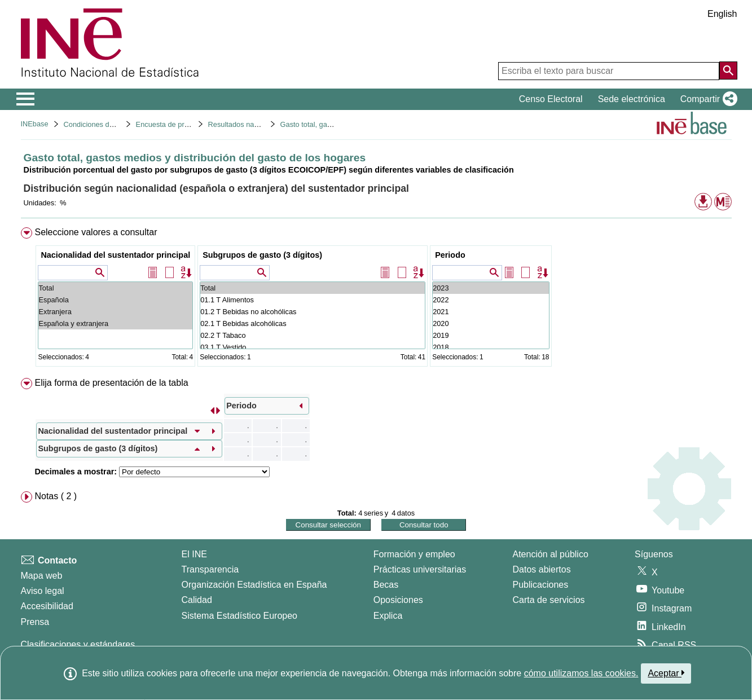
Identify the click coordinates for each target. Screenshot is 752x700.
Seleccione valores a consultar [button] (96, 232)
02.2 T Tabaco (313, 335)
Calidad (197, 600)
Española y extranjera (115, 323)
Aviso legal (43, 591)
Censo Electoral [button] (551, 99)
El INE (194, 554)
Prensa (35, 622)
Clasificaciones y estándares (78, 644)
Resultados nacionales (245, 124)
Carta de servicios (549, 600)
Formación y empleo (414, 554)
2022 (491, 300)
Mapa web (42, 576)
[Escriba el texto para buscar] (609, 71)
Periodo (450, 255)
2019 (491, 335)
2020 (491, 323)
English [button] (722, 14)
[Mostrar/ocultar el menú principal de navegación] (26, 99)
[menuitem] (376, 299)
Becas (386, 585)
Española (115, 300)
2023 (491, 288)
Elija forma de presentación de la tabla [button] (111, 383)
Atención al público (551, 554)
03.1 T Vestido (313, 347)
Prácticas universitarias (420, 569)
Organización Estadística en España (254, 585)
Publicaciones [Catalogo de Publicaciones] (541, 585)
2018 (491, 347)
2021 (491, 312)
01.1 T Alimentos (313, 300)
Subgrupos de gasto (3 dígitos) (262, 255)
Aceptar (666, 673)
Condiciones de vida (96, 124)
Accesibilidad (47, 606)
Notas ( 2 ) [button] (56, 496)
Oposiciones (398, 600)
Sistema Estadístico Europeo (239, 616)
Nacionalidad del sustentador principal (115, 255)
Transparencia (210, 569)
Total (115, 288)
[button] (707, 99)
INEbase (35, 124)
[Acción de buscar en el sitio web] (728, 71)
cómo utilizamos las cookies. (581, 673)
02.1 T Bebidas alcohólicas (313, 323)
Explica (388, 616)
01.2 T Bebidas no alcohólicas (313, 312)
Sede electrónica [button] (632, 99)
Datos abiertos (542, 569)
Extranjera (115, 312)
